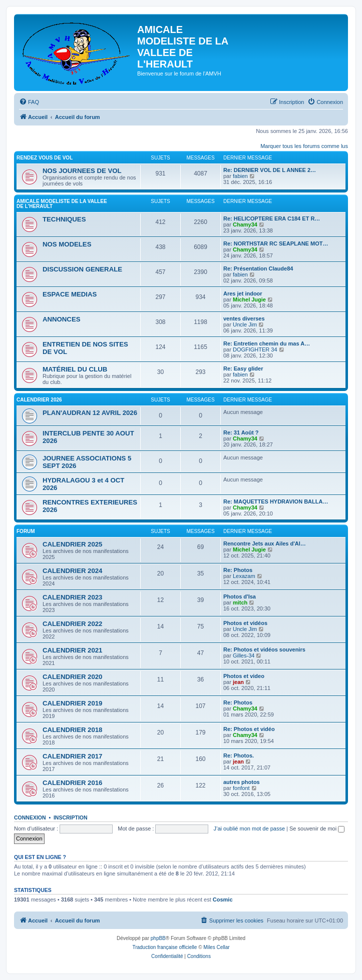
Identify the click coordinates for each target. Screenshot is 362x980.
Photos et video (244, 676)
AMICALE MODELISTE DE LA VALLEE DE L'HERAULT (62, 204)
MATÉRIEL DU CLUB (75, 369)
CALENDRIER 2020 (72, 677)
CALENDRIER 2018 (72, 730)
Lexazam (244, 576)
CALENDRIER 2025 (72, 544)
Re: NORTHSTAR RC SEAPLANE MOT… (276, 243)
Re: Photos (238, 570)
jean (238, 682)
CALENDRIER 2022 (72, 624)
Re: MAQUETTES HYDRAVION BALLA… (276, 501)
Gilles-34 (244, 655)
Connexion (30, 817)
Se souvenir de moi (317, 828)
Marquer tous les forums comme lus (304, 146)
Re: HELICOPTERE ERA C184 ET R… (272, 218)
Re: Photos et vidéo (249, 729)
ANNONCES (61, 319)
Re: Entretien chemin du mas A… (267, 343)
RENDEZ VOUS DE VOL (45, 158)
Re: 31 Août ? (241, 432)
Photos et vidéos (245, 623)
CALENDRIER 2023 (72, 597)
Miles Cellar (216, 947)
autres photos (242, 782)
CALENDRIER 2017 (72, 756)
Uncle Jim (245, 324)
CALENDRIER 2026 (39, 400)
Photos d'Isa (240, 596)
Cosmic (223, 899)
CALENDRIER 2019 (72, 703)
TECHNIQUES (64, 219)
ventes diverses (244, 318)
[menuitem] (29, 102)
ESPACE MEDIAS (70, 294)
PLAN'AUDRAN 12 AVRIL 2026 (90, 413)
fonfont (241, 788)
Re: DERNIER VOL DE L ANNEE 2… (270, 170)
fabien (240, 176)
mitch (240, 602)
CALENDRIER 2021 (72, 650)
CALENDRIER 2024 (72, 571)
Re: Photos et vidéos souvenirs (264, 649)
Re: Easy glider (243, 368)
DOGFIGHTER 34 (255, 349)
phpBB (158, 938)
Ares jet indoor (243, 293)
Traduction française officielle (164, 947)
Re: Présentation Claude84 (258, 268)
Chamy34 (245, 224)
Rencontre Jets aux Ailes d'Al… (265, 543)
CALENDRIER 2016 (72, 783)
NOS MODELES (67, 244)
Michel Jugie (249, 299)
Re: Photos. (239, 755)
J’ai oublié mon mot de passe (249, 828)
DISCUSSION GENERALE (82, 269)
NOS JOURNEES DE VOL (82, 171)
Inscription (71, 817)
